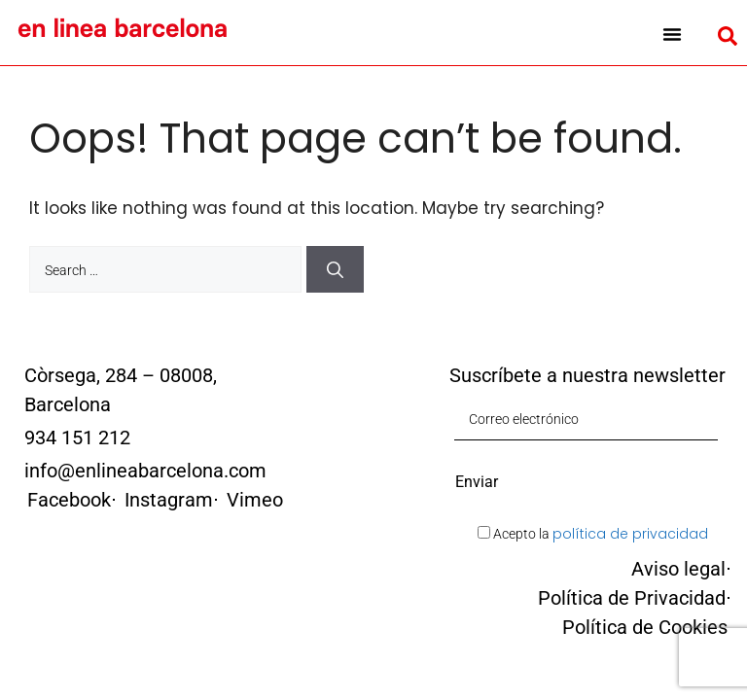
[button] (672, 34)
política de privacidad (630, 534)
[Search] (335, 269)
